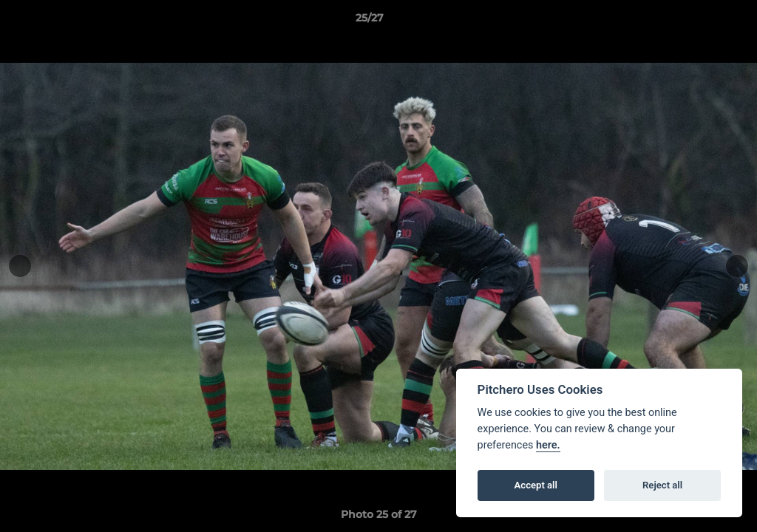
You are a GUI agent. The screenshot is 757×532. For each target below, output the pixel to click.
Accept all (536, 485)
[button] (695, 21)
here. (548, 445)
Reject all (662, 485)
